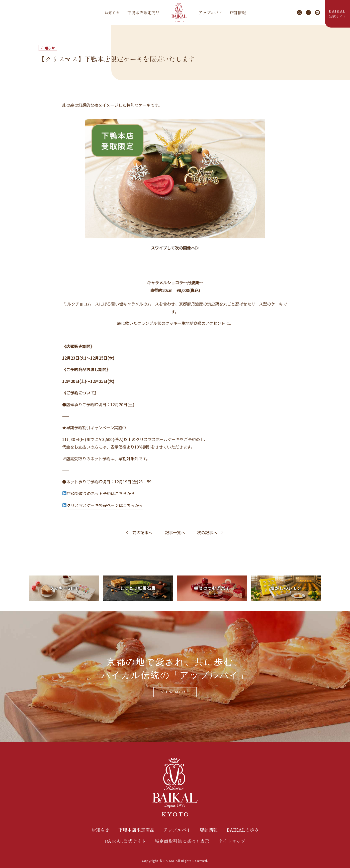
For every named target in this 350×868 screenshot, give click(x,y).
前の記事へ (142, 532)
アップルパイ (211, 13)
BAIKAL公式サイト (125, 841)
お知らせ (112, 13)
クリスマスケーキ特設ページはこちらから (105, 505)
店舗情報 (238, 13)
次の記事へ (207, 532)
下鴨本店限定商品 (143, 13)
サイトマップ (232, 841)
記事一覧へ (175, 532)
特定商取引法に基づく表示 (182, 841)
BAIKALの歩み (243, 830)
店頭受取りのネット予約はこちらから (101, 493)
